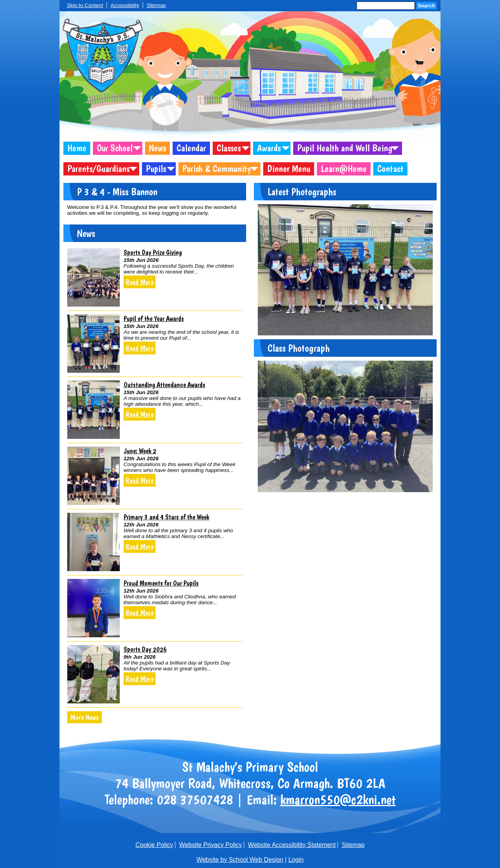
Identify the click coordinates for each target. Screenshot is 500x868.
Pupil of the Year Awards (154, 318)
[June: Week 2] (94, 476)
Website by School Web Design (240, 860)
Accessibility (125, 5)
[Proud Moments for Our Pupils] (94, 608)
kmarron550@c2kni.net (338, 800)
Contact (390, 169)
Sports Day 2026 (145, 649)
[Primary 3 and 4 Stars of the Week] (94, 542)
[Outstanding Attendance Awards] (94, 410)
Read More (140, 282)
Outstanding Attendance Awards (164, 385)
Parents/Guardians (98, 169)
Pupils (156, 169)
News (157, 148)
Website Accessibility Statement (292, 845)
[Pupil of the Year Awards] (94, 344)
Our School (115, 148)
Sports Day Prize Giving (153, 252)
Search (427, 6)
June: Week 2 (140, 451)
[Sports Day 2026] (94, 674)
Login (296, 860)
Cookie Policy (154, 845)
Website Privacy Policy (211, 845)
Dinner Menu (289, 169)
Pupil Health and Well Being (345, 148)
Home (77, 148)
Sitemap (156, 5)
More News (85, 717)
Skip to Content (85, 5)
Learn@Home (344, 169)
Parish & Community (217, 169)
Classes (229, 148)
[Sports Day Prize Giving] (94, 277)
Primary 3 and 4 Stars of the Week (166, 517)
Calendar (191, 148)
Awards (269, 148)
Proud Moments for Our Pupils (161, 583)
